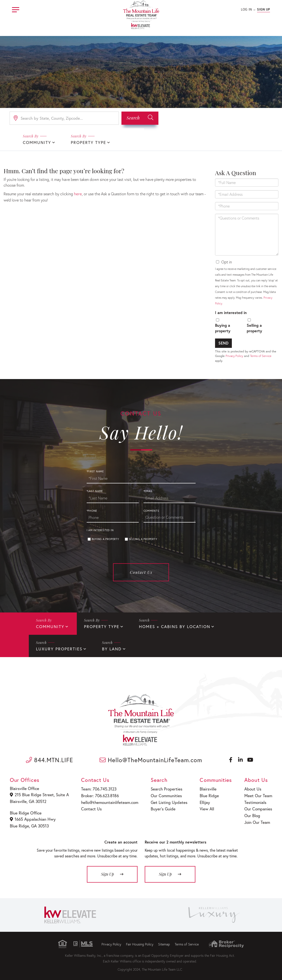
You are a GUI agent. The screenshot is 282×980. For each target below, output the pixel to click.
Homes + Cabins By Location (168, 627)
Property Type (85, 142)
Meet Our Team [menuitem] (258, 794)
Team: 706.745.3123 (97, 788)
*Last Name (95, 491)
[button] (140, 118)
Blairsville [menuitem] (205, 788)
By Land (45, 648)
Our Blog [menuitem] (252, 812)
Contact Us (141, 573)
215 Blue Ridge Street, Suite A (38, 794)
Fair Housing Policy (140, 941)
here (78, 193)
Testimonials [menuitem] (255, 800)
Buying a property (223, 328)
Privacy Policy (234, 356)
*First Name (95, 472)
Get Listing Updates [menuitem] (165, 800)
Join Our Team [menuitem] (257, 819)
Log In (246, 9)
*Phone (92, 511)
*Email (148, 491)
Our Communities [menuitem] (163, 794)
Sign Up (264, 9)
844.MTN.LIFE (50, 759)
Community (36, 142)
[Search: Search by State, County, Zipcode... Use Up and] (64, 118)
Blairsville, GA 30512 (28, 800)
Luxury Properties (242, 627)
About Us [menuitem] (253, 788)
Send (223, 343)
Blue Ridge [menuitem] (206, 794)
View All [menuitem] (204, 806)
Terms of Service (261, 356)
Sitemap (164, 941)
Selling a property (254, 328)
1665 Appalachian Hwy (33, 817)
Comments (151, 511)
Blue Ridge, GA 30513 (29, 823)
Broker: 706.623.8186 (98, 794)
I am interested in (231, 312)
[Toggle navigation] (16, 9)
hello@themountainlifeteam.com (107, 800)
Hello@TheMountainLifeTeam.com (151, 759)
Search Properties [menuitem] (163, 788)
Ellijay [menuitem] (202, 800)
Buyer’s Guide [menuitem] (160, 806)
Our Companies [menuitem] (258, 806)
